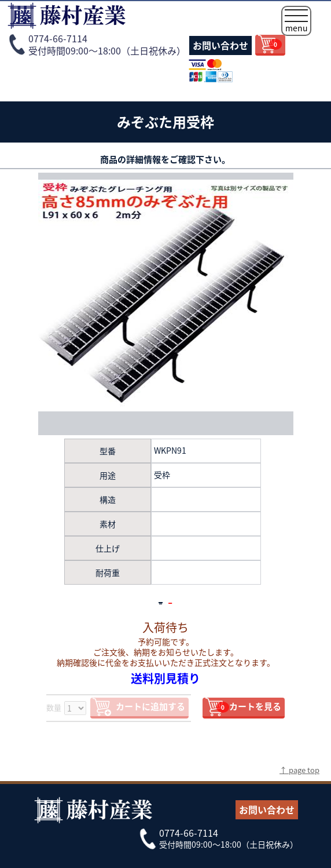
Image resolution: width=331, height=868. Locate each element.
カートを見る (249, 706)
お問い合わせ (220, 45)
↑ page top (299, 770)
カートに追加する (150, 706)
